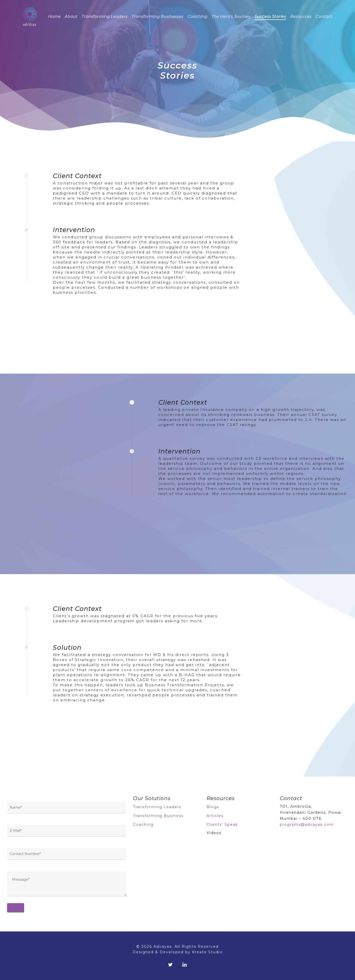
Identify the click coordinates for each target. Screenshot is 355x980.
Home (54, 17)
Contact (324, 17)
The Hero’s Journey (231, 17)
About (71, 17)
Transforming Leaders (105, 17)
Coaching (197, 17)
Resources (301, 17)
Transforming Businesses (157, 17)
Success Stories (270, 17)
